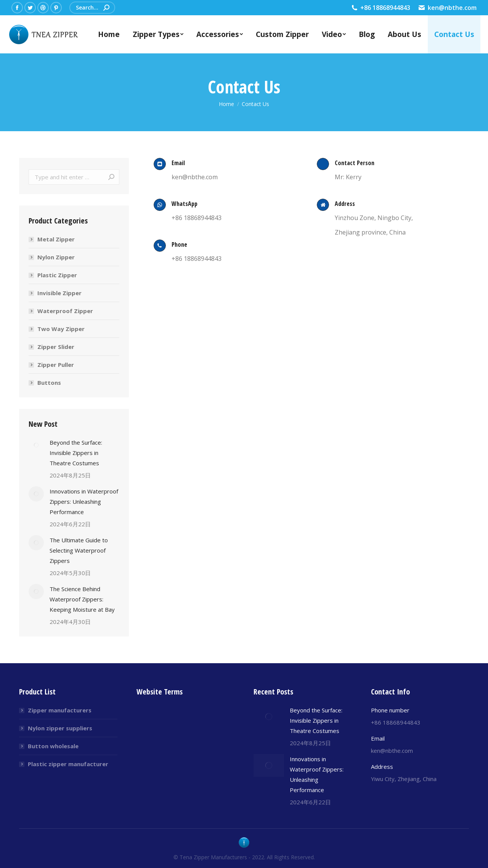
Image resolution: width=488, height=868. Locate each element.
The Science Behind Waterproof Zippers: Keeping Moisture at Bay (82, 599)
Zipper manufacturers (60, 710)
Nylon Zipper (56, 257)
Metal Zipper (56, 239)
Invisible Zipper (59, 293)
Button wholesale (53, 746)
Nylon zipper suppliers (60, 728)
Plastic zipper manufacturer (68, 764)
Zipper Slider (56, 347)
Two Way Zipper (61, 329)
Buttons (49, 383)
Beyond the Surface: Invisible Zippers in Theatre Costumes (76, 453)
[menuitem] (109, 34)
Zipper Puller (56, 365)
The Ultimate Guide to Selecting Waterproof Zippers (79, 550)
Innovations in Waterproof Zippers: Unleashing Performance (84, 502)
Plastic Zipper (57, 275)
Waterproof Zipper (65, 311)
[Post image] (36, 445)
